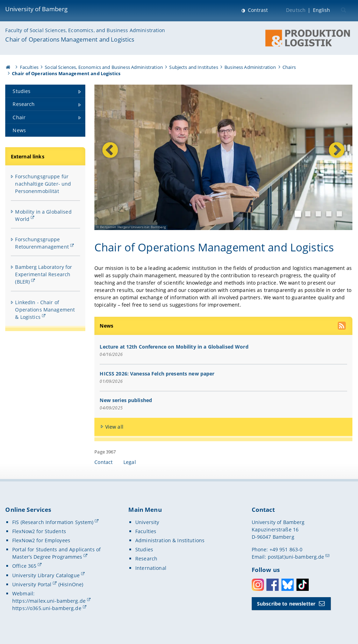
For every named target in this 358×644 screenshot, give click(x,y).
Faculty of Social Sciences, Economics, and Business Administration (85, 30)
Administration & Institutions (170, 540)
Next (327, 158)
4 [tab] (329, 214)
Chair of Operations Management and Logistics (70, 39)
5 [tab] (339, 214)
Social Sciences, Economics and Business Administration (104, 67)
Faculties (29, 67)
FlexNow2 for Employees (41, 540)
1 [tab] (298, 214)
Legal (130, 462)
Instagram (258, 585)
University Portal (32, 584)
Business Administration (250, 67)
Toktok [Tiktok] (303, 585)
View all (114, 427)
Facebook (273, 585)
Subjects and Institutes (194, 67)
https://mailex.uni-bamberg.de (49, 601)
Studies (144, 549)
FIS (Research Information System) (53, 522)
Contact (103, 462)
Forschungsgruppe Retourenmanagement (42, 243)
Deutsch (296, 10)
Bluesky (288, 585)
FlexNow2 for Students (39, 531)
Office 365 (24, 566)
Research (146, 559)
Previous (118, 158)
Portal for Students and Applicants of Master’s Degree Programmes (56, 553)
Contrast (257, 10)
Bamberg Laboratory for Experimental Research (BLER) (44, 274)
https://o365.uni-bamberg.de (47, 608)
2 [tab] (308, 214)
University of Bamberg (36, 9)
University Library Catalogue (46, 575)
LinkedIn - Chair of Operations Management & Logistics (45, 310)
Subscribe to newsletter (286, 604)
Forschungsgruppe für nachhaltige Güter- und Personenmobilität (43, 184)
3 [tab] (318, 214)
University (147, 522)
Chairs (289, 67)
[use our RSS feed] (342, 327)
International (151, 568)
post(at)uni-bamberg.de (296, 557)
